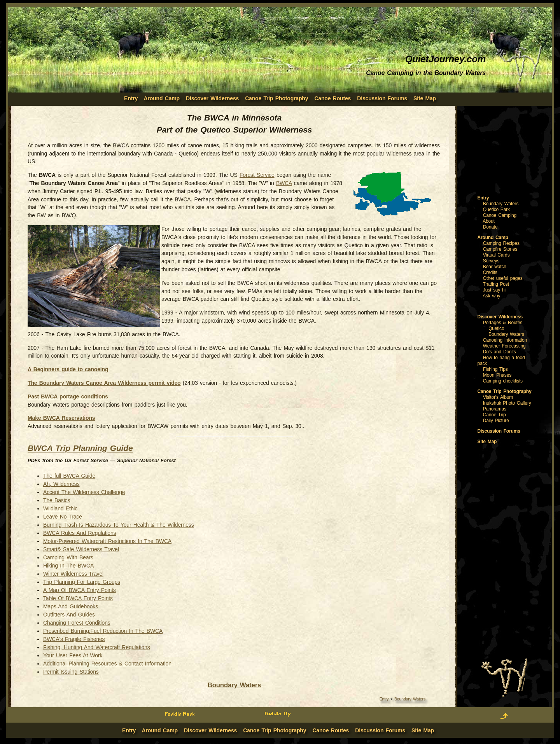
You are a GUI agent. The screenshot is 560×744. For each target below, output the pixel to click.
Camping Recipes (501, 243)
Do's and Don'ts (500, 352)
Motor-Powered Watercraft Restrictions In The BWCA (107, 541)
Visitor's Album (498, 397)
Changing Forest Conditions (77, 623)
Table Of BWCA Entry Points (78, 598)
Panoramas (495, 409)
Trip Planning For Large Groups (82, 582)
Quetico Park (496, 210)
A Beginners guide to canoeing (68, 369)
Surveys (491, 261)
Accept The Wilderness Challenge (84, 492)
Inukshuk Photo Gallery (507, 403)
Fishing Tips (495, 369)
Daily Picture (496, 421)
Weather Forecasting (504, 346)
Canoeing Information (505, 340)
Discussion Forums (382, 98)
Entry (384, 699)
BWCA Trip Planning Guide (80, 448)
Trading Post (496, 284)
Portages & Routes (503, 323)
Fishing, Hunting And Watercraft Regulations (96, 647)
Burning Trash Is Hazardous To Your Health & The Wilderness (118, 525)
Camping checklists (503, 381)
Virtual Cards (496, 255)
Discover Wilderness (212, 98)
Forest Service (257, 175)
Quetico (496, 328)
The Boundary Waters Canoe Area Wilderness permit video (104, 383)
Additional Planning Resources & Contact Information (107, 664)
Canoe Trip (494, 415)
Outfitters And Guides (69, 615)
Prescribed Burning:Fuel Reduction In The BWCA (103, 631)
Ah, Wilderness (61, 484)
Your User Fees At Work (73, 655)
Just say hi (494, 290)
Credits (490, 272)
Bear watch (495, 267)
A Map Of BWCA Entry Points (80, 590)
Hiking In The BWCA (68, 566)
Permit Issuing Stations (71, 672)
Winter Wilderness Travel (73, 574)
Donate (490, 227)
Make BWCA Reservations (61, 418)
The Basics (57, 500)
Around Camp (162, 98)
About (489, 221)
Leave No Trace (63, 517)
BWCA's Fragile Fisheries (74, 639)
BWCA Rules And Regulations (80, 533)
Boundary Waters (234, 685)
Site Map (425, 98)
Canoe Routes (332, 98)
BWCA (284, 183)
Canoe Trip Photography (276, 98)
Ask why (491, 296)
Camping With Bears (68, 557)
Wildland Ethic (60, 508)
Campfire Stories (500, 249)
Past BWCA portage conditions (68, 396)
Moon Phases (497, 375)
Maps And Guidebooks (71, 606)
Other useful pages (503, 278)
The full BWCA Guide (69, 476)
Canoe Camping (500, 215)
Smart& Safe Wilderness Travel (81, 549)
